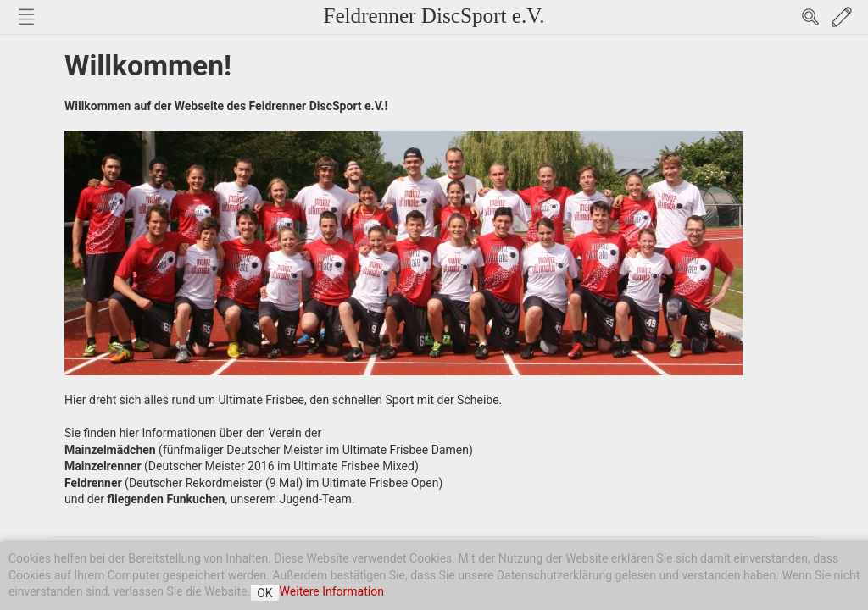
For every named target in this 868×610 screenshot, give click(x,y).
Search (810, 17)
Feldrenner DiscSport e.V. (434, 16)
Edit (842, 17)
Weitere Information (332, 591)
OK (264, 593)
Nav (26, 17)
